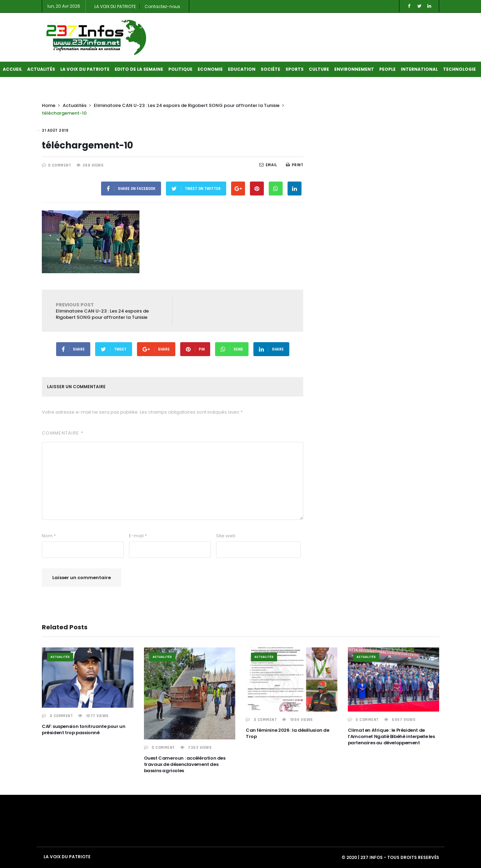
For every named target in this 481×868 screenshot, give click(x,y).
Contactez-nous (162, 6)
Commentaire (63, 433)
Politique (180, 69)
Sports (295, 69)
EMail (268, 165)
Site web (226, 536)
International (419, 69)
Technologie (459, 69)
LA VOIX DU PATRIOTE (115, 6)
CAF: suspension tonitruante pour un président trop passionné (83, 729)
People (387, 69)
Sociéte (270, 69)
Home (49, 105)
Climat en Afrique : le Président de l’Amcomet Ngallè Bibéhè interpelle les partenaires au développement (391, 736)
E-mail (138, 536)
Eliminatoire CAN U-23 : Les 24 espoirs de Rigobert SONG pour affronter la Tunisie (187, 105)
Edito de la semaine (139, 69)
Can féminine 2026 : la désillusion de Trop (288, 733)
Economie (210, 69)
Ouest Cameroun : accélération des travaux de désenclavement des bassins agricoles (185, 764)
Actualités (41, 69)
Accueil (12, 69)
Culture (319, 69)
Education (242, 69)
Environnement (354, 69)
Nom (49, 536)
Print (295, 165)
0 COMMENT (60, 165)
